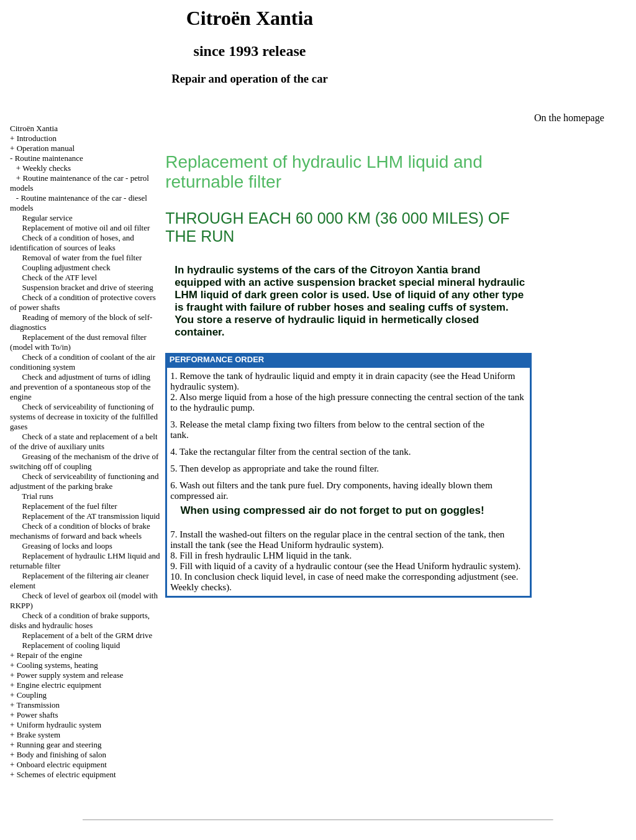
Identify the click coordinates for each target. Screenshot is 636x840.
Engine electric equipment (59, 685)
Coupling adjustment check (66, 267)
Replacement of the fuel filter (70, 506)
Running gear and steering (59, 745)
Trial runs (37, 496)
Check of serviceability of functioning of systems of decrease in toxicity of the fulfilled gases (84, 417)
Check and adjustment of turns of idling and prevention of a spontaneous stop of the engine (80, 387)
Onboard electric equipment (62, 765)
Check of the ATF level (60, 277)
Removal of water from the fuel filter (82, 258)
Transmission (38, 705)
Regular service (48, 218)
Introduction (37, 138)
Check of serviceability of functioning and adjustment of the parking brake (84, 481)
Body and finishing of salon (61, 755)
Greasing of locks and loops (67, 546)
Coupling (32, 695)
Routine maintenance (49, 158)
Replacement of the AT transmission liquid (91, 516)
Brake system (39, 735)
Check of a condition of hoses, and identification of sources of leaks (72, 243)
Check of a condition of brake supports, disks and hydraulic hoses (80, 620)
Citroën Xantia (34, 128)
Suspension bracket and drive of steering (88, 287)
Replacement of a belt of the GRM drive (88, 635)
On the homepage (569, 118)
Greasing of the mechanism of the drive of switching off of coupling (84, 461)
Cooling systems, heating (57, 665)
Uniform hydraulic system (59, 725)
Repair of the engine (50, 655)
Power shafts (38, 715)
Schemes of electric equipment (66, 774)
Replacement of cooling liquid (71, 645)
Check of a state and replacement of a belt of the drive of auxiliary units (84, 441)
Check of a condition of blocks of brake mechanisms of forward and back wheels (80, 531)
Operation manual (46, 148)
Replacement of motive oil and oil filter (86, 228)
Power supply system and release (70, 675)
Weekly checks (47, 168)
